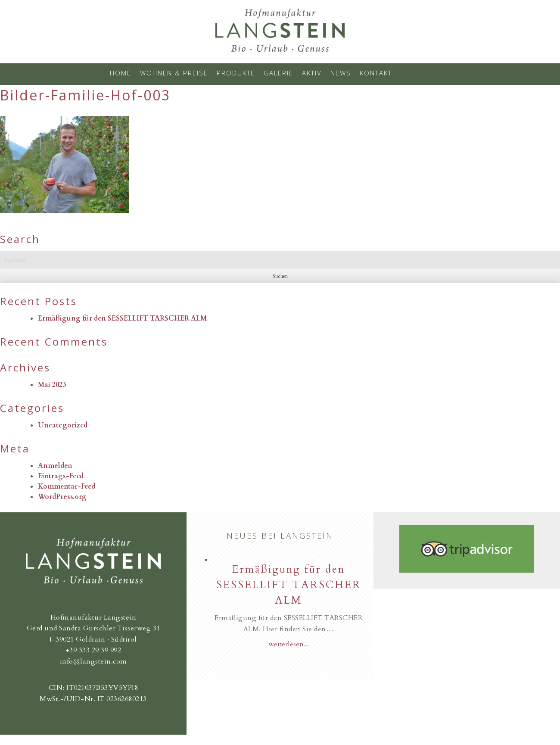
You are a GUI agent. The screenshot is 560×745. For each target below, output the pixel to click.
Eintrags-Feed (61, 476)
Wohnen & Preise (174, 73)
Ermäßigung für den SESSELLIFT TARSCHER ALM (122, 318)
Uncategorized (63, 425)
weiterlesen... (289, 644)
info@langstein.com (93, 661)
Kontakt (376, 73)
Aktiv (312, 73)
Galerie (278, 73)
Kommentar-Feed (67, 486)
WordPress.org (62, 497)
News (341, 73)
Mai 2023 (52, 385)
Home (121, 73)
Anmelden (55, 466)
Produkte (236, 73)
